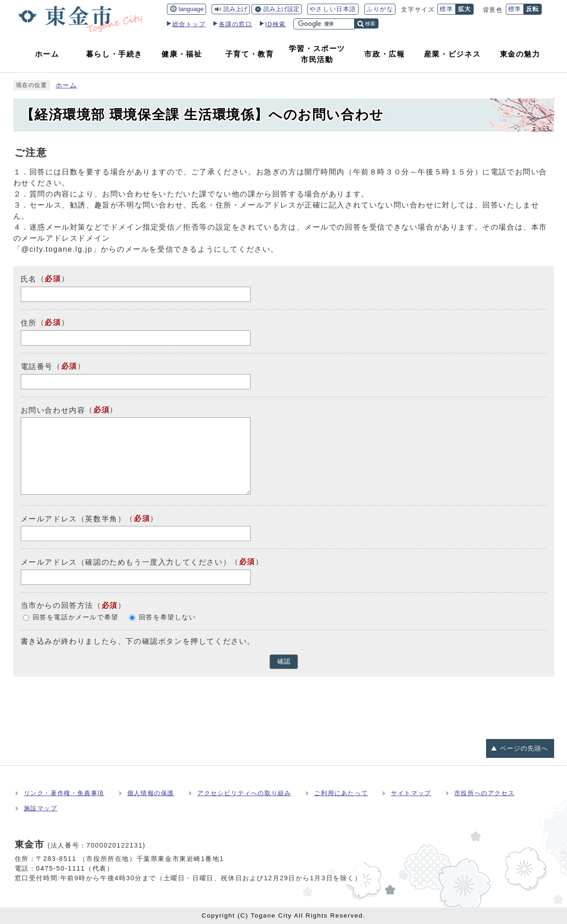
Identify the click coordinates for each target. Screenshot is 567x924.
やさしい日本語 (333, 9)
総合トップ (189, 24)
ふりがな (380, 9)
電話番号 (37, 367)
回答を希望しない (168, 617)
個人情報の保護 (151, 793)
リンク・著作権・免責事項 (64, 793)
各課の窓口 (236, 24)
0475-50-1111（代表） (75, 868)
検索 (370, 23)
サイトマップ (411, 793)
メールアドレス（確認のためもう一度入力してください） (126, 562)
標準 (446, 9)
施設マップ (41, 808)
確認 (284, 661)
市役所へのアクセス (484, 793)
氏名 (29, 279)
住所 (29, 323)
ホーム (66, 85)
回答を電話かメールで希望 (76, 617)
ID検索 (276, 24)
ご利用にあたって (341, 793)
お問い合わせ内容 (53, 410)
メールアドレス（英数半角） (73, 518)
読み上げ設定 (281, 9)
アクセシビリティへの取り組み (244, 793)
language (191, 9)
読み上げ (235, 9)
